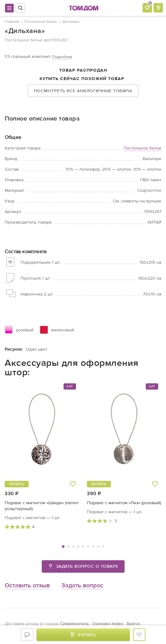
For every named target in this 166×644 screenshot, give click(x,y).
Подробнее (62, 57)
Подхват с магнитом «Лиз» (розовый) (124, 503)
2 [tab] (68, 547)
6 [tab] (88, 547)
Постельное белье (142, 148)
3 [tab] (73, 547)
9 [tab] (103, 547)
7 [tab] (93, 547)
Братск (133, 624)
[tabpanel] (42, 457)
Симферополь (74, 624)
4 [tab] (78, 547)
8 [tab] (98, 547)
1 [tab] (63, 547)
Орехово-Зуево (108, 624)
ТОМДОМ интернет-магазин (84, 8)
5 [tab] (83, 547)
